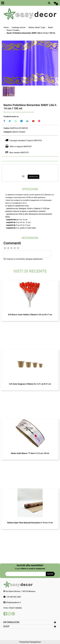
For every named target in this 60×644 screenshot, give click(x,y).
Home (6, 27)
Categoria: (8, 132)
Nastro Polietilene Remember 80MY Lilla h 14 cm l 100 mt (31, 33)
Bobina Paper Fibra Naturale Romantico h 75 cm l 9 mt (30, 523)
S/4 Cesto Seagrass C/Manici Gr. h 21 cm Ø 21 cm (30, 384)
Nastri (51, 27)
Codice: (7, 128)
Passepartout (35, 642)
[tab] (30, 622)
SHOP (6, 626)
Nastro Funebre (13, 30)
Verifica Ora (33, 177)
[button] (49, 3)
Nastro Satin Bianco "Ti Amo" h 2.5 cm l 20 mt (30, 453)
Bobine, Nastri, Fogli (37, 27)
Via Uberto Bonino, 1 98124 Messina (20, 591)
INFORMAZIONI (12, 622)
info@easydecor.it (13, 602)
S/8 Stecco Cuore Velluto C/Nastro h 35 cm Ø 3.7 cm (30, 315)
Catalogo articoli (19, 27)
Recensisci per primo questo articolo (19, 112)
